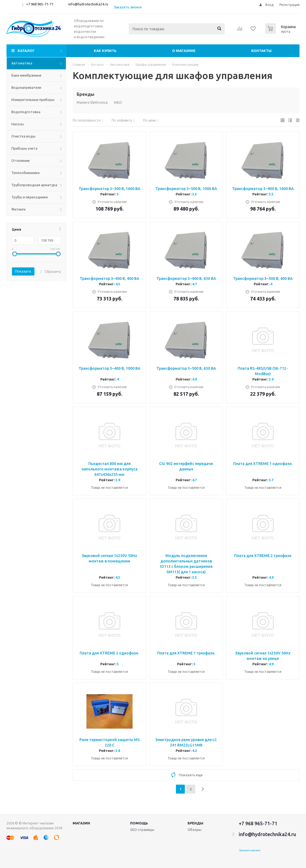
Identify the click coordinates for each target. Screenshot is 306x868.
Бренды (195, 823)
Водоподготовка (26, 112)
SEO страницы (142, 830)
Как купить (105, 51)
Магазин (81, 823)
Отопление (21, 161)
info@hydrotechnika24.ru (88, 4)
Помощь (139, 823)
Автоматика (22, 63)
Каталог (26, 51)
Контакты (261, 51)
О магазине (184, 51)
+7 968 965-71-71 (40, 4)
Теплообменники (25, 173)
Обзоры (194, 830)
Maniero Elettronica (92, 102)
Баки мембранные (26, 75)
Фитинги (18, 209)
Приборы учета (24, 148)
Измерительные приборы (33, 100)
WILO (118, 102)
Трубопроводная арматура (34, 185)
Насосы (18, 124)
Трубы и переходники (30, 197)
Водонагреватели (26, 87)
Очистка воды (23, 136)
